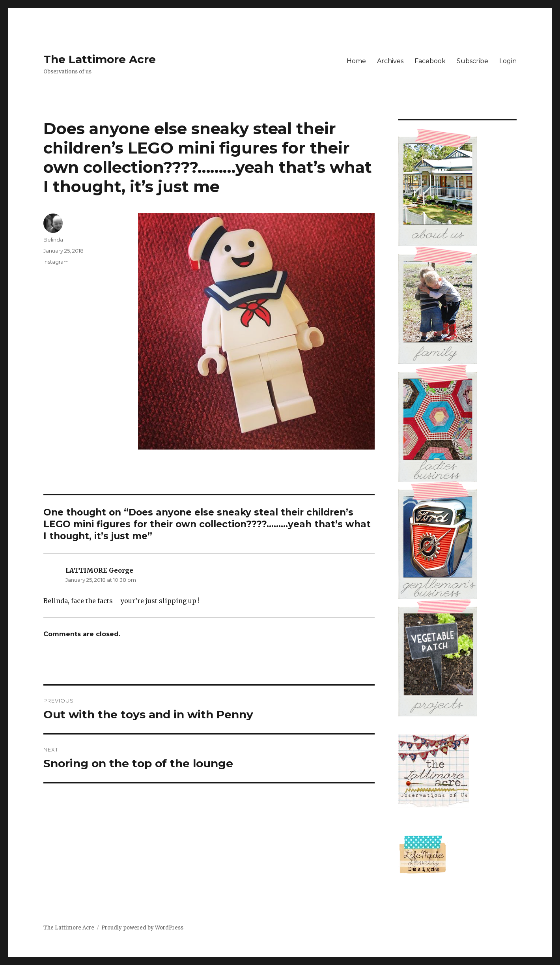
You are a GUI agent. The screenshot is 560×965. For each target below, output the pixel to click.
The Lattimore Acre (100, 59)
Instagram (56, 262)
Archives (390, 61)
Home (356, 61)
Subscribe (472, 61)
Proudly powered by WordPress (142, 928)
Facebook (430, 61)
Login (508, 61)
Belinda (53, 240)
